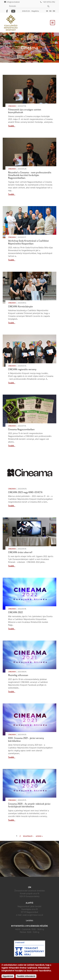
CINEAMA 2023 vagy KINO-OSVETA (25, 492)
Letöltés (30, 921)
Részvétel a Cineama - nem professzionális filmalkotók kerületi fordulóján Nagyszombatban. (30, 175)
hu (50, 11)
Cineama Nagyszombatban (21, 429)
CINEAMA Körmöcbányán (21, 306)
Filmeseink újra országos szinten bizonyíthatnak (25, 111)
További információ (26, 976)
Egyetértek (8, 976)
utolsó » (39, 836)
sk (47, 11)
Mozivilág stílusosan (18, 675)
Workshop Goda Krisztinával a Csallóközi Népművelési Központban (28, 242)
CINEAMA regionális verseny (22, 369)
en (54, 11)
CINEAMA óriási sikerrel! (20, 552)
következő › (28, 836)
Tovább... (12, 126)
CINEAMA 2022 (15, 612)
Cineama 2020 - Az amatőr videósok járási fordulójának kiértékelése (29, 805)
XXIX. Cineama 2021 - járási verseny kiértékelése (26, 739)
